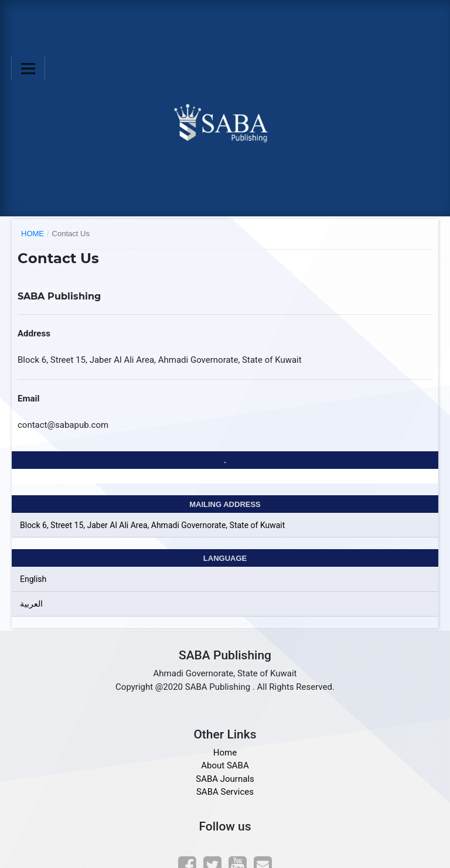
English (33, 579)
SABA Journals (225, 779)
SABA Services (225, 792)
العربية (31, 604)
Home (33, 234)
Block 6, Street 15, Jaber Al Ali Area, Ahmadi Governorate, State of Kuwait (152, 525)
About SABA (225, 765)
